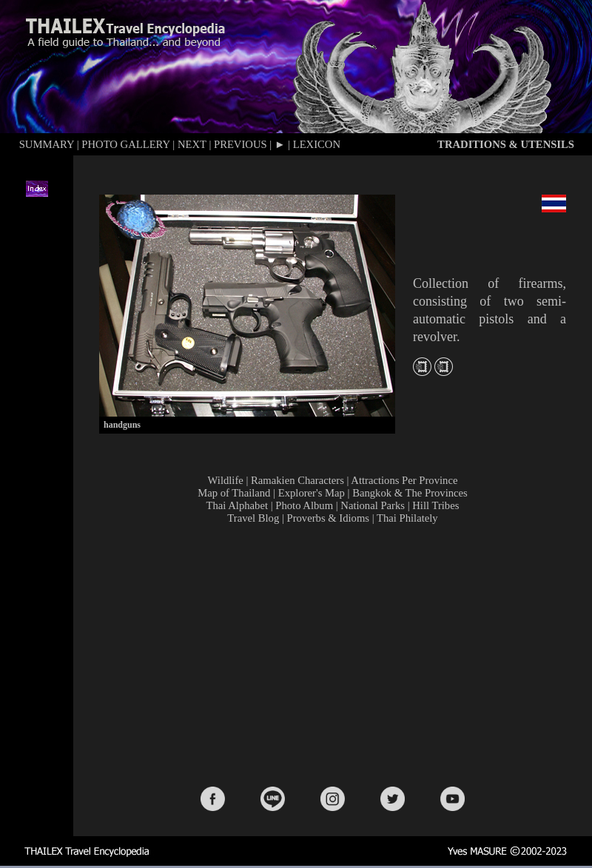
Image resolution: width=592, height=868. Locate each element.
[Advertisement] (336, 654)
